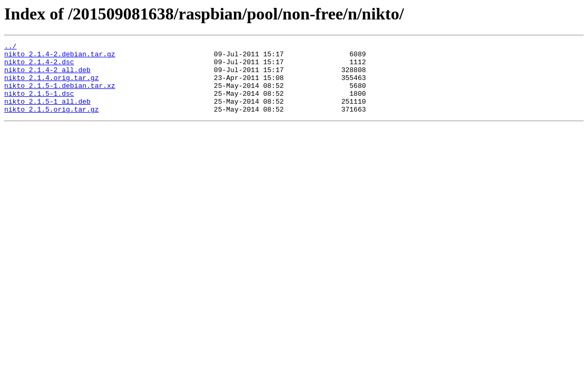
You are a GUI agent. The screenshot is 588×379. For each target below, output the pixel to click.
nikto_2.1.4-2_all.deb (47, 76)
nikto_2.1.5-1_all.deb (47, 114)
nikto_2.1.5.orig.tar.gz (51, 123)
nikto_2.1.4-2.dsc (39, 66)
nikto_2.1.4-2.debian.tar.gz (60, 57)
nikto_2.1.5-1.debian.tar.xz (60, 95)
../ (10, 47)
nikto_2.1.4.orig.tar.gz (51, 85)
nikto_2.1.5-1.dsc (39, 104)
